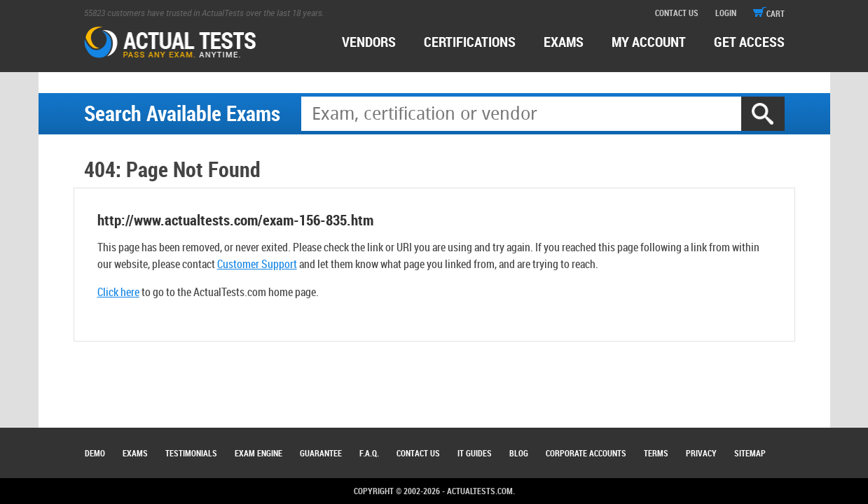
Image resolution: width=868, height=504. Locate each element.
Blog (519, 453)
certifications (470, 42)
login (726, 13)
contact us (677, 13)
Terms (656, 453)
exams (564, 42)
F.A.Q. (369, 453)
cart (769, 13)
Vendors (369, 42)
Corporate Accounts (586, 453)
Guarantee (321, 453)
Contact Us (418, 453)
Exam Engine (259, 453)
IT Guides (475, 453)
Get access (749, 42)
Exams (135, 453)
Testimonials (191, 453)
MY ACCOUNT (649, 42)
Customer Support (257, 264)
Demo (95, 453)
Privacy (701, 453)
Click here (118, 292)
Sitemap (750, 453)
